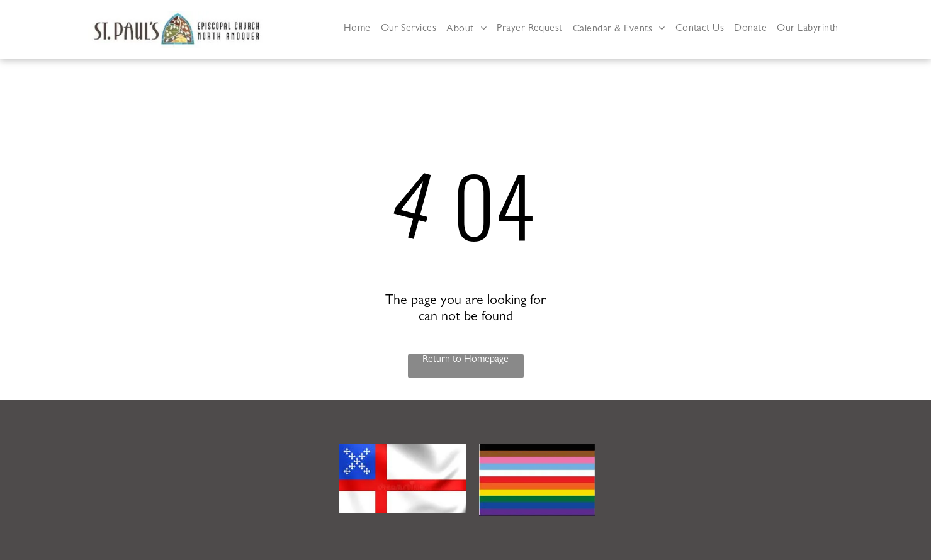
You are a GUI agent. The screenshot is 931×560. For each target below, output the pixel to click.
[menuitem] (357, 29)
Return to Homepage (465, 360)
